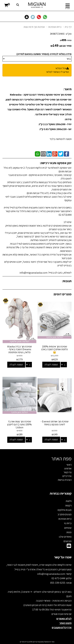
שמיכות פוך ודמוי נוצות (34, 27)
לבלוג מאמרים (64, 619)
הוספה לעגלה (51, 365)
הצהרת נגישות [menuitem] (65, 480)
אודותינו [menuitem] (68, 468)
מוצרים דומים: (62, 294)
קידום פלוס (33, 642)
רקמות (68, 505)
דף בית (68, 27)
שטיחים (68, 528)
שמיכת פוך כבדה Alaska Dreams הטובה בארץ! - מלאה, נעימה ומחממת (20, 349)
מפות (69, 532)
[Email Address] (69, 547)
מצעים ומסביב (65, 514)
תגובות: (67, 281)
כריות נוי (68, 523)
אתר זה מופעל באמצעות (37, 642)
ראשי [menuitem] (69, 465)
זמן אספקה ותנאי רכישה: (56, 163)
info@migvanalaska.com (51, 574)
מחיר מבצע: (65, 46)
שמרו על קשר (63, 557)
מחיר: (66, 40)
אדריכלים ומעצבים (62, 627)
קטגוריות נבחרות (61, 493)
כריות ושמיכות (55, 27)
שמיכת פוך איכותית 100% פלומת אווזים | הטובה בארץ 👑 (55, 349)
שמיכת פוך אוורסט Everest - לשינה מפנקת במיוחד (55, 423)
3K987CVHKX (57, 34)
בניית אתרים (24, 642)
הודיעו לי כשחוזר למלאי (58, 72)
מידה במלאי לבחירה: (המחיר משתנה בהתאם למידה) (44, 54)
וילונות (69, 501)
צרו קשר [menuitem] (68, 472)
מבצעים (68, 541)
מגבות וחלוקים (65, 510)
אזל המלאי (61, 68)
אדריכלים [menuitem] (67, 476)
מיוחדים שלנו (65, 537)
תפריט (68, 8)
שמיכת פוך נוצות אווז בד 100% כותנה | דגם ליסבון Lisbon (20, 424)
